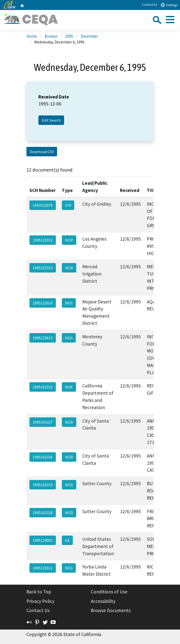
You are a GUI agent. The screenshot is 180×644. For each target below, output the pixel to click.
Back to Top (39, 592)
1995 (69, 36)
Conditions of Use (109, 592)
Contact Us (150, 5)
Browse (51, 36)
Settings (169, 5)
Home (32, 36)
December (90, 36)
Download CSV (42, 152)
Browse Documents (111, 610)
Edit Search (51, 120)
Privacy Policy (40, 601)
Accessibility (103, 601)
